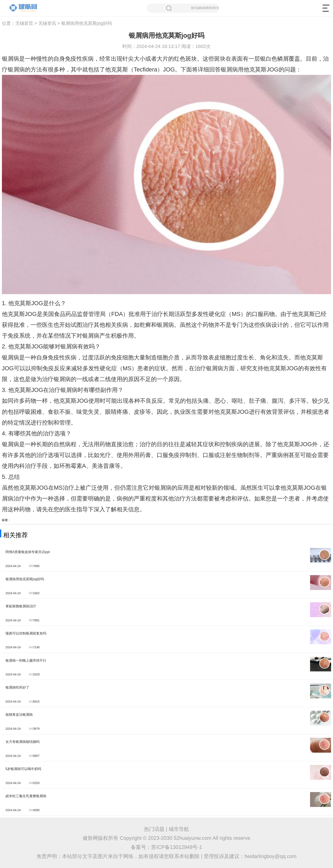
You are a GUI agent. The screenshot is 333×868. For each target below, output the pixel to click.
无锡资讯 (47, 23)
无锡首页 (24, 23)
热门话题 (154, 829)
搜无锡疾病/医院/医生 (193, 8)
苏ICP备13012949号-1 (177, 847)
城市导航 (179, 829)
